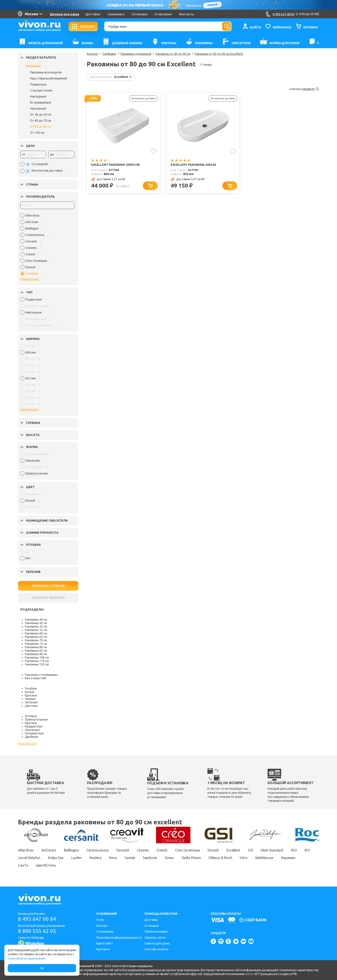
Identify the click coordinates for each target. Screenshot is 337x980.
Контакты (187, 14)
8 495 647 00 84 (37, 919)
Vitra (244, 858)
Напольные (38, 109)
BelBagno (71, 850)
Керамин (288, 858)
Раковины (33, 66)
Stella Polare (191, 858)
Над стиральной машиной (48, 78)
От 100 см (37, 133)
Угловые (31, 716)
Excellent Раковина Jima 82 (193, 165)
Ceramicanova (97, 850)
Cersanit (123, 850)
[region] (47, 246)
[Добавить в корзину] (150, 186)
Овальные (32, 730)
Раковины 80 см (36, 647)
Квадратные (34, 726)
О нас (100, 920)
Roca (113, 858)
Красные (31, 695)
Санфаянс (109, 54)
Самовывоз (116, 14)
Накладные (38, 96)
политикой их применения (26, 958)
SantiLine (150, 858)
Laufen (77, 858)
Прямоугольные (36, 719)
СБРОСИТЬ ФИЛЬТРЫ (48, 598)
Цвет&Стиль (46, 865)
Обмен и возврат (156, 932)
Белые (30, 692)
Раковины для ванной (136, 54)
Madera (95, 858)
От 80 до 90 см (41, 127)
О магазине (163, 14)
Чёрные (30, 699)
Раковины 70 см (36, 640)
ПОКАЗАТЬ (48, 586)
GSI (250, 850)
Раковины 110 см (37, 661)
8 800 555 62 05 (37, 931)
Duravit (213, 850)
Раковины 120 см (37, 664)
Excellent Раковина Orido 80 (115, 165)
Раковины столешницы (41, 675)
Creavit (162, 850)
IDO (294, 850)
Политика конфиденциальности (119, 938)
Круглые (31, 723)
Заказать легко (155, 938)
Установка (139, 14)
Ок (42, 968)
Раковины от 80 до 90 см (173, 54)
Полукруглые (34, 733)
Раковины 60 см (36, 633)
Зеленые (31, 702)
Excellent (233, 850)
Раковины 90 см (36, 654)
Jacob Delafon (29, 858)
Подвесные (38, 84)
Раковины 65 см (36, 637)
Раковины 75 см (36, 644)
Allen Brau (26, 850)
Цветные (31, 706)
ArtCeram (49, 850)
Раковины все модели (46, 72)
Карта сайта (105, 943)
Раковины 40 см (36, 620)
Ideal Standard (272, 850)
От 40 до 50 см (41, 115)
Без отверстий (35, 678)
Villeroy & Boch (220, 858)
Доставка (93, 14)
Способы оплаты (156, 949)
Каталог (93, 54)
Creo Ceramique (188, 850)
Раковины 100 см (37, 657)
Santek (130, 858)
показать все (29, 279)
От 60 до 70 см (41, 121)
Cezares (143, 850)
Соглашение (105, 932)
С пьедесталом (41, 90)
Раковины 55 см (36, 630)
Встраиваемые (41, 102)
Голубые (31, 688)
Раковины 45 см (36, 623)
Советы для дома (157, 943)
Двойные (31, 737)
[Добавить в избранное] (153, 152)
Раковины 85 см (36, 651)
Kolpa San (56, 858)
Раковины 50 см (36, 626)
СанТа (23, 865)
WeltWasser (264, 858)
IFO (307, 850)
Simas (169, 858)
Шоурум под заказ (64, 14)
